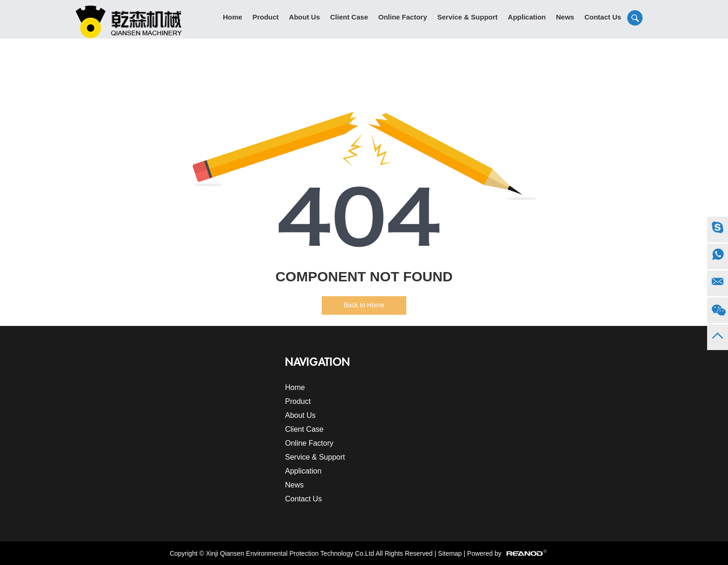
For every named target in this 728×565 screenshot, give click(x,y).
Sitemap (450, 553)
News (565, 17)
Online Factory (403, 17)
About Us (304, 17)
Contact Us (603, 17)
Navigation (318, 362)
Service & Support (468, 17)
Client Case (349, 17)
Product (266, 17)
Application (527, 17)
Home (233, 17)
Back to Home (364, 305)
